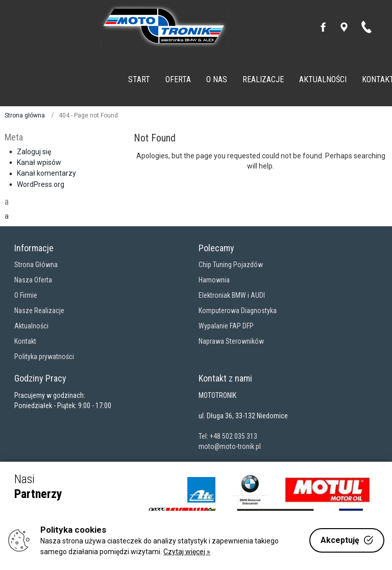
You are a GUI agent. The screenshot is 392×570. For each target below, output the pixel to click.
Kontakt (25, 341)
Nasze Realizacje (39, 311)
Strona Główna (36, 265)
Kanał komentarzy (46, 173)
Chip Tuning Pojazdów (231, 265)
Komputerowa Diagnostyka (238, 311)
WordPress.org (41, 184)
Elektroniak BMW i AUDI (232, 295)
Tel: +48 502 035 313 (228, 436)
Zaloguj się (34, 152)
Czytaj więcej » (187, 552)
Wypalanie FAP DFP (226, 326)
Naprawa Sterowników (231, 341)
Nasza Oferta (33, 280)
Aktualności (31, 326)
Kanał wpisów (39, 162)
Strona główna (25, 115)
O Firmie (26, 295)
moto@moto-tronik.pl (230, 446)
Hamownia (214, 280)
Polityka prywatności (44, 357)
